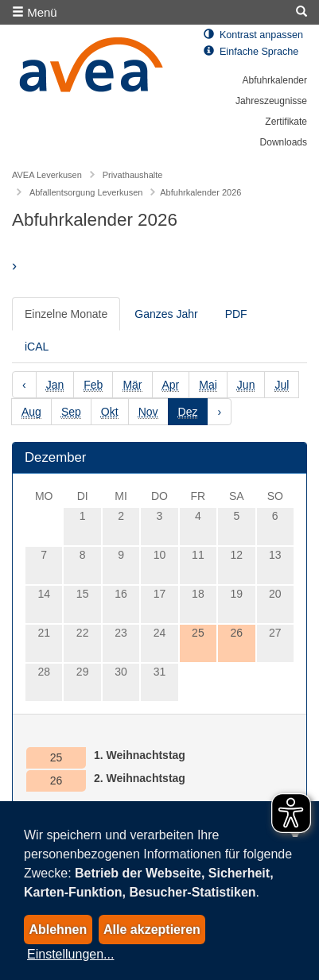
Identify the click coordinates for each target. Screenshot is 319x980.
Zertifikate (286, 122)
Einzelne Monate (66, 314)
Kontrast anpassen (253, 35)
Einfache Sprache (251, 52)
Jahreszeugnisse (271, 101)
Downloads (284, 142)
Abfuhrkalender (275, 80)
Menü (35, 12)
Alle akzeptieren (152, 930)
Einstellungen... (70, 954)
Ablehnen (58, 930)
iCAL (37, 347)
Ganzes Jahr (166, 314)
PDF (236, 314)
